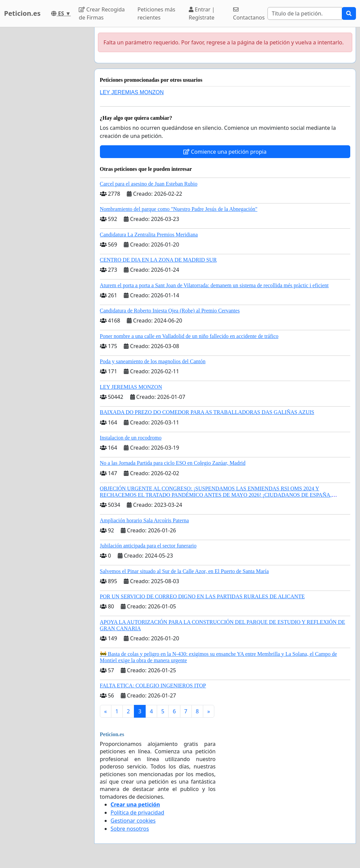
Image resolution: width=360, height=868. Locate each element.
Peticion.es (22, 13)
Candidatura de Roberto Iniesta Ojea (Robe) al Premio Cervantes (170, 311)
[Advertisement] (45, 128)
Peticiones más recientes (156, 13)
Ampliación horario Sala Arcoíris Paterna (145, 520)
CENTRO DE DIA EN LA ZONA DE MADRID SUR (158, 260)
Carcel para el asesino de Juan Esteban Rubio (149, 184)
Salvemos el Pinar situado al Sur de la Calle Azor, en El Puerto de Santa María (184, 571)
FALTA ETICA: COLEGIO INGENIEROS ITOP (153, 686)
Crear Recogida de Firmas (102, 13)
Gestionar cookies (133, 821)
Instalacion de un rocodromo (131, 438)
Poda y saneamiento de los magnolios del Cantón (153, 361)
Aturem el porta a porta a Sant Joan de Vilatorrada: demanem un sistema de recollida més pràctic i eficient (214, 285)
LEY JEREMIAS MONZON (132, 92)
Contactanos (249, 14)
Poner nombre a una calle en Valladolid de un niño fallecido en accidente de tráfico (189, 336)
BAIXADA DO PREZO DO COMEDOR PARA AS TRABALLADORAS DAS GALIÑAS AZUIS (207, 412)
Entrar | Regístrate (202, 13)
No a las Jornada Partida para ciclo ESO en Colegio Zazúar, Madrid (173, 463)
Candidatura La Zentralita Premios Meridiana (149, 235)
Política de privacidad (138, 813)
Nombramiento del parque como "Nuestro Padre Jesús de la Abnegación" (179, 209)
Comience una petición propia (225, 152)
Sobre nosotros (130, 829)
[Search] (305, 13)
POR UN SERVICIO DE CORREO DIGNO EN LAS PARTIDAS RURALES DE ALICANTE (202, 596)
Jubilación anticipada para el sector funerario (148, 546)
